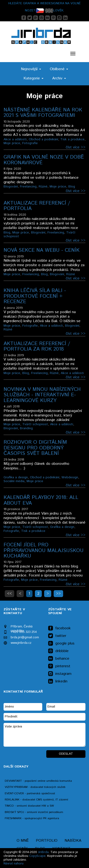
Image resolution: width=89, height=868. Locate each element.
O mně (23, 841)
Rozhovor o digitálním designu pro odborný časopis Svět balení (35, 448)
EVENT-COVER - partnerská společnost (30, 793)
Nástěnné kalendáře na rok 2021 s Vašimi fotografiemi (43, 113)
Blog (72, 187)
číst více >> (76, 147)
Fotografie (30, 143)
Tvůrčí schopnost (35, 424)
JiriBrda (43, 852)
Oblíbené (59, 69)
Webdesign (70, 477)
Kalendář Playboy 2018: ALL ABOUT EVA (41, 500)
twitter (57, 636)
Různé (43, 187)
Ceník (22, 849)
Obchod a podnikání (43, 139)
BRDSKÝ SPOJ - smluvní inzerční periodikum (34, 812)
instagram (60, 674)
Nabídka (73, 841)
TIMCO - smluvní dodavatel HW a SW (29, 806)
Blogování (11, 187)
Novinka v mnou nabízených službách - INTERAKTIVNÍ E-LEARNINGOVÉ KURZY (42, 395)
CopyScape (37, 856)
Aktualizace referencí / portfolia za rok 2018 (37, 346)
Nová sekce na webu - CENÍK (42, 250)
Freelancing (28, 187)
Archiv (59, 78)
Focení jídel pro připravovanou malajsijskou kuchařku (44, 550)
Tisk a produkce (72, 139)
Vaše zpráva (44, 735)
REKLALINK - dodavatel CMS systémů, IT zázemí (36, 800)
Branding (26, 428)
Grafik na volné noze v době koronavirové (44, 160)
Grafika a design (16, 477)
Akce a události (15, 139)
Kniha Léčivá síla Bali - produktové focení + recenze (35, 296)
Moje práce (12, 143)
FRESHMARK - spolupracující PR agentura (32, 818)
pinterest (59, 666)
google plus (61, 644)
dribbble (58, 651)
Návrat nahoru (14, 864)
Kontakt (61, 849)
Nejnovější (31, 69)
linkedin (58, 681)
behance (59, 659)
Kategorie (33, 78)
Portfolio (47, 841)
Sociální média (14, 481)
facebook (59, 628)
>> (58, 594)
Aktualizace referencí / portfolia (37, 206)
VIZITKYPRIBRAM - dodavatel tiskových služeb (35, 787)
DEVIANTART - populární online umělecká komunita (38, 781)
